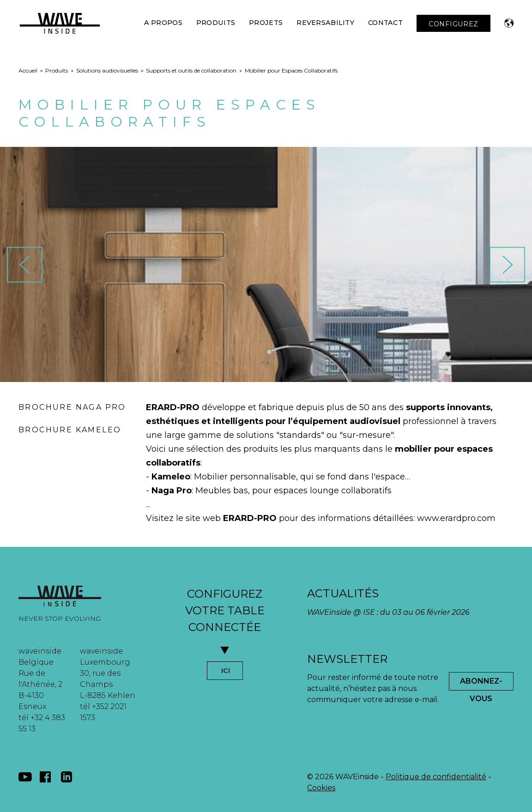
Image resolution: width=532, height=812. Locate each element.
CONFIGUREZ (453, 24)
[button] (509, 23)
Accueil (28, 70)
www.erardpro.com (456, 518)
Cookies (321, 788)
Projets (266, 23)
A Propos (163, 23)
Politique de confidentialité (436, 777)
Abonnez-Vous (481, 684)
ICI (226, 671)
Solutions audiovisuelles (107, 70)
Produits (216, 23)
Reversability (325, 23)
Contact (385, 23)
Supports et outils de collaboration (191, 70)
